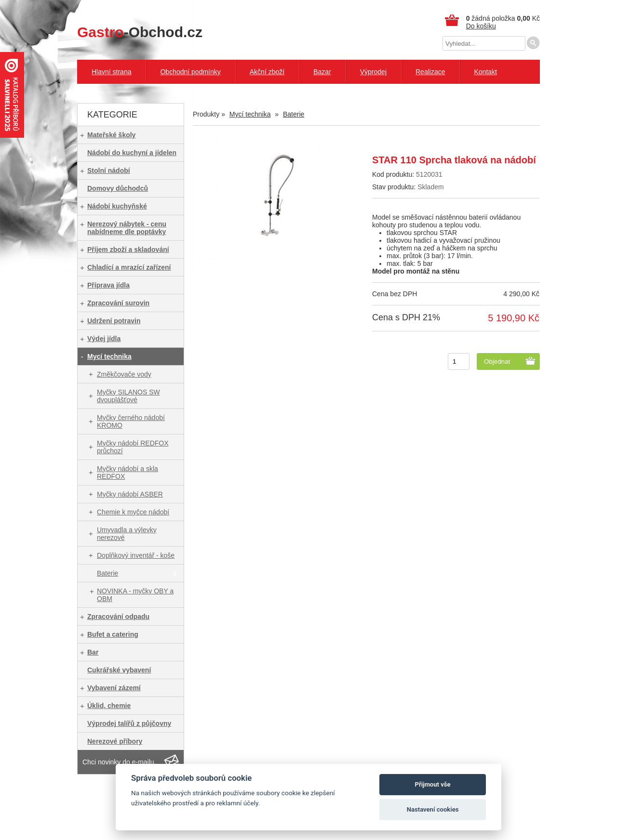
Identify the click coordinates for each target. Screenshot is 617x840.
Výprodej (373, 72)
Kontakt (485, 72)
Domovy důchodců (118, 188)
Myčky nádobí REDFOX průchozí (133, 447)
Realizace (430, 72)
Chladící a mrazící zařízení (129, 267)
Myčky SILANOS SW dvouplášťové (128, 396)
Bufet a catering (113, 634)
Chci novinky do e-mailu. (119, 762)
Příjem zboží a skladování (128, 249)
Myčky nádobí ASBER (130, 494)
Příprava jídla (108, 285)
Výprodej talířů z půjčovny (129, 723)
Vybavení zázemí (114, 688)
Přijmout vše (433, 784)
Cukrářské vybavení (119, 670)
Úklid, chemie (109, 706)
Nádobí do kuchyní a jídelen (132, 153)
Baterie (107, 573)
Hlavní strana (111, 72)
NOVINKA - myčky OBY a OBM (135, 595)
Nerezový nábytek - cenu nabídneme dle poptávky (127, 228)
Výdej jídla (104, 339)
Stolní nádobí (109, 171)
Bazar (322, 72)
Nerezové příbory (115, 741)
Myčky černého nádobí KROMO (131, 421)
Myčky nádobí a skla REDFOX (127, 472)
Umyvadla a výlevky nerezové (127, 534)
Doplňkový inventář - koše (136, 555)
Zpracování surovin (118, 303)
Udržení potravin (114, 321)
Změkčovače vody (124, 374)
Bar (93, 652)
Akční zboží (267, 72)
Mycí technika (109, 356)
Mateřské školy (111, 135)
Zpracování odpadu (118, 617)
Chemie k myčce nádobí (133, 512)
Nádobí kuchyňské (117, 206)
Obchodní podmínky (190, 72)
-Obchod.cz (140, 32)
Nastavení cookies (433, 809)
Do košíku (481, 26)
